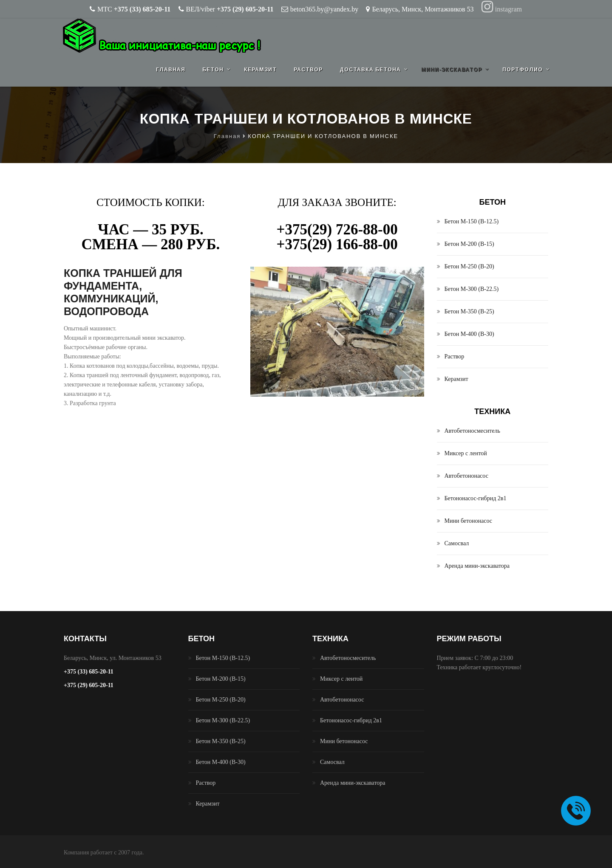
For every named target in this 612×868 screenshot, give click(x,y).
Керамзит (260, 70)
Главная (171, 70)
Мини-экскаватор (452, 70)
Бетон (213, 70)
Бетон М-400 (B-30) (469, 334)
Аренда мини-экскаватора (477, 566)
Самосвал (457, 543)
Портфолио (523, 70)
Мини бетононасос (469, 521)
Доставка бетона (370, 70)
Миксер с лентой (466, 453)
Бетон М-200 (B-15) (469, 244)
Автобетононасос (466, 476)
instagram (502, 9)
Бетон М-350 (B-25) (469, 311)
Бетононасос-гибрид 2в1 (476, 498)
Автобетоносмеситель (472, 431)
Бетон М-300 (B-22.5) (472, 289)
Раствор (308, 70)
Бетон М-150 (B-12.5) (472, 221)
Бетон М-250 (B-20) (469, 266)
